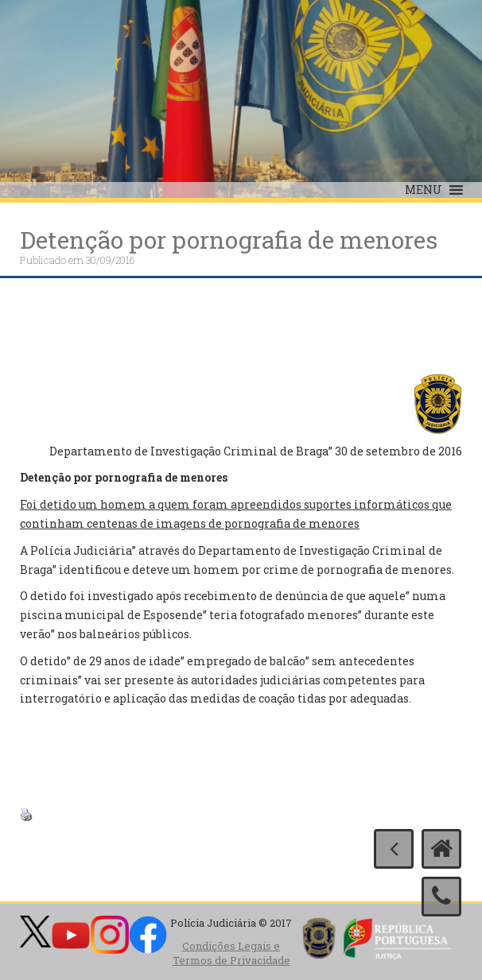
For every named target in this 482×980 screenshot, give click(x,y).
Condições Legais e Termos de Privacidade (231, 953)
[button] (424, 190)
